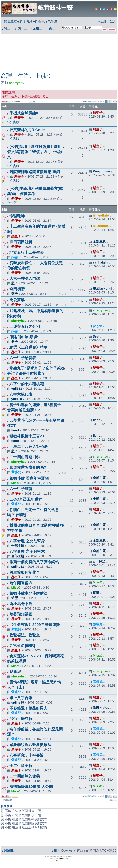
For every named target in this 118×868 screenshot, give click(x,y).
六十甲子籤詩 (21, 489)
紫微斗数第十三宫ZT (27, 436)
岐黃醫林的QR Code (27, 130)
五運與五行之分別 (25, 326)
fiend (15, 430)
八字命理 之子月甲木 (27, 551)
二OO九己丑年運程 (26, 499)
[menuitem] (25, 21)
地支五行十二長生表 (27, 252)
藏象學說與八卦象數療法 (30, 745)
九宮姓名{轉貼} (22, 646)
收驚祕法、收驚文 (25, 635)
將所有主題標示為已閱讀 (89, 101)
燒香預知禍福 (21, 614)
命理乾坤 (21, 216)
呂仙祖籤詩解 (21, 719)
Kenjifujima (101, 171)
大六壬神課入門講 (25, 279)
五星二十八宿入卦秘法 (28, 447)
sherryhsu (17, 83)
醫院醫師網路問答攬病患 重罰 (35, 172)
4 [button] (114, 102)
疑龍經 (15, 672)
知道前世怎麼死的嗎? (28, 467)
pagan (16, 257)
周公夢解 (17, 300)
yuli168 (17, 389)
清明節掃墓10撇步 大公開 (31, 787)
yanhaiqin (100, 262)
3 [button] (111, 102)
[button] (116, 102)
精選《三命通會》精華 (28, 347)
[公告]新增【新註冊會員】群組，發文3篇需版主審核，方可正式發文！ (36, 152)
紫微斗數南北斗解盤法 (28, 593)
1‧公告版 (13, 122)
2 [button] (108, 102)
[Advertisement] (57, 51)
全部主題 (99, 242)
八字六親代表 (21, 394)
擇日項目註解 (21, 242)
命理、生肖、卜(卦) (26, 76)
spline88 (18, 567)
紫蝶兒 (16, 472)
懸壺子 (19, 118)
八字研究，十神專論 (27, 755)
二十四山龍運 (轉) (25, 457)
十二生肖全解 (21, 766)
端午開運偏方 (21, 583)
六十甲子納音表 (23, 358)
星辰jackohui (103, 289)
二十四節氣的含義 (25, 776)
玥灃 (15, 598)
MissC (16, 483)
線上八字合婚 (21, 698)
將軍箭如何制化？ (25, 572)
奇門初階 (17, 289)
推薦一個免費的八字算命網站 (34, 562)
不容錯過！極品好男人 (28, 708)
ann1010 (99, 561)
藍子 (15, 283)
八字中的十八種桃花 (27, 384)
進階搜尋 (112, 30)
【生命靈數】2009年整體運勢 (35, 625)
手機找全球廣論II (24, 113)
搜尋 (104, 30)
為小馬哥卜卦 (21, 604)
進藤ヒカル (101, 708)
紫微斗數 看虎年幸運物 (29, 478)
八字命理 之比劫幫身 (27, 541)
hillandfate (101, 215)
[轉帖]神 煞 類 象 (24, 337)
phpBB (53, 857)
